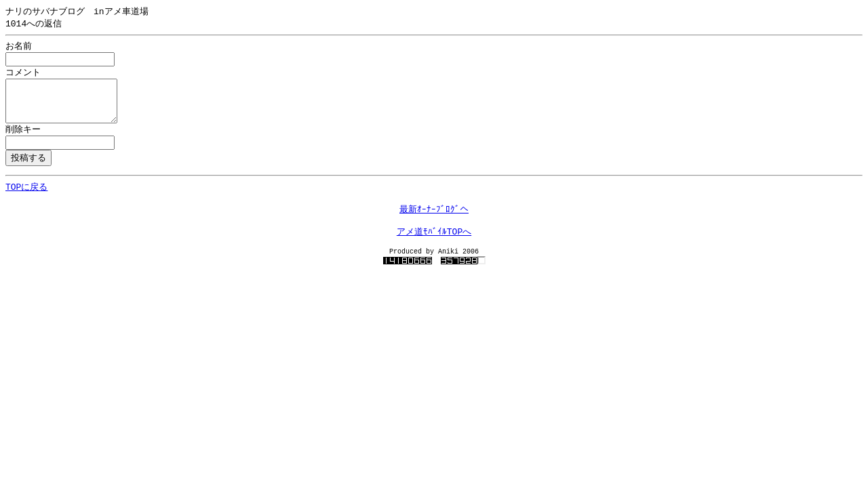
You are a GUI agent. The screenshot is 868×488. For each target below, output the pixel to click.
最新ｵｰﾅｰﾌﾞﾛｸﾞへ (434, 224)
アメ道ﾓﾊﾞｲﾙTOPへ (434, 249)
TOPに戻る (26, 199)
